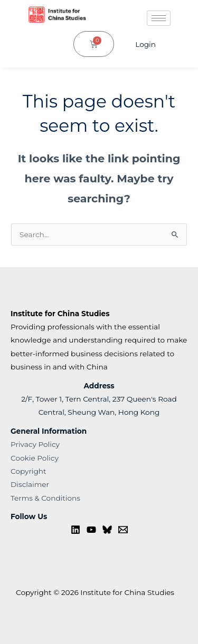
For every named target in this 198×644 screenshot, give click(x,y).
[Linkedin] (76, 530)
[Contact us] (123, 530)
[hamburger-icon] (159, 18)
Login (145, 44)
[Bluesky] (107, 530)
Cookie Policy (35, 458)
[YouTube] (91, 530)
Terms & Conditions (45, 498)
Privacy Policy (35, 444)
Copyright (29, 471)
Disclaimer (30, 484)
